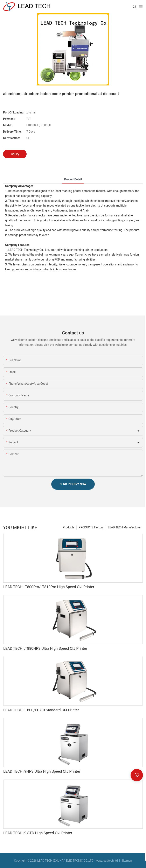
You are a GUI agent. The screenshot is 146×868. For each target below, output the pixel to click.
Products (69, 527)
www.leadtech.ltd (107, 861)
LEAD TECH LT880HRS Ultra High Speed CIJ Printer (45, 648)
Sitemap (126, 861)
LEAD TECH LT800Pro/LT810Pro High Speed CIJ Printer (49, 587)
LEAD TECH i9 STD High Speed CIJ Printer (38, 833)
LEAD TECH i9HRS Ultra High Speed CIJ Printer (42, 771)
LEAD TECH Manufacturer (124, 527)
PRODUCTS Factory (91, 527)
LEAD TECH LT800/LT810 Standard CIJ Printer (41, 710)
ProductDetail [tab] (73, 179)
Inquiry (15, 154)
